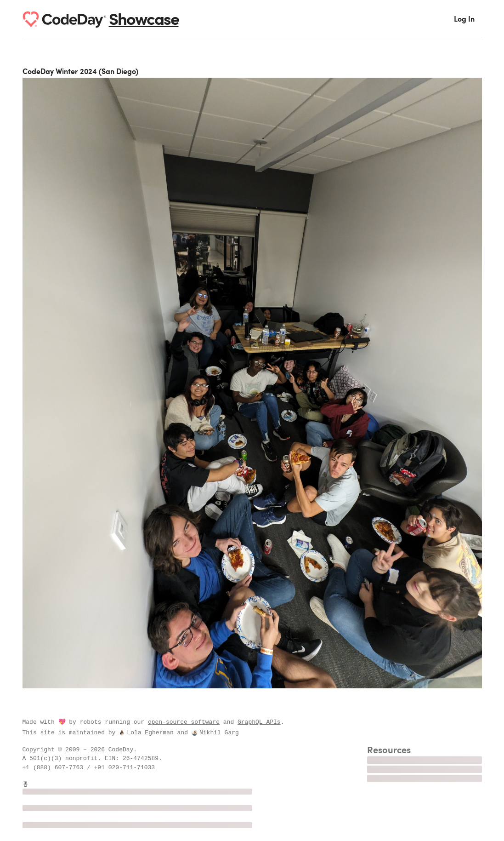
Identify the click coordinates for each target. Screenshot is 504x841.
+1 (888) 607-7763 (53, 767)
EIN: (114, 758)
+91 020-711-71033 (125, 767)
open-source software (184, 722)
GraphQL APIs (259, 722)
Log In (464, 20)
